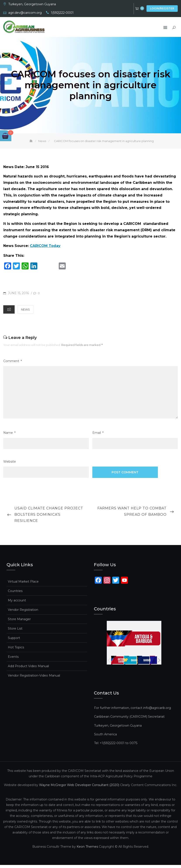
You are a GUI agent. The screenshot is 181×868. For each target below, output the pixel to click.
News (25, 313)
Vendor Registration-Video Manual (34, 679)
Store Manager (19, 622)
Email (98, 436)
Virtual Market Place (23, 585)
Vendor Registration (23, 613)
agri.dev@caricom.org (25, 13)
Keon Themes (87, 850)
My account (17, 604)
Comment (13, 364)
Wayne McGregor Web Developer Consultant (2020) (79, 788)
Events (13, 660)
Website (10, 465)
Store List (15, 632)
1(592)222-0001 (62, 13)
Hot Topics (16, 651)
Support (14, 641)
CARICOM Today (45, 249)
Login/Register (162, 8)
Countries (15, 594)
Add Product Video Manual (28, 669)
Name (9, 436)
